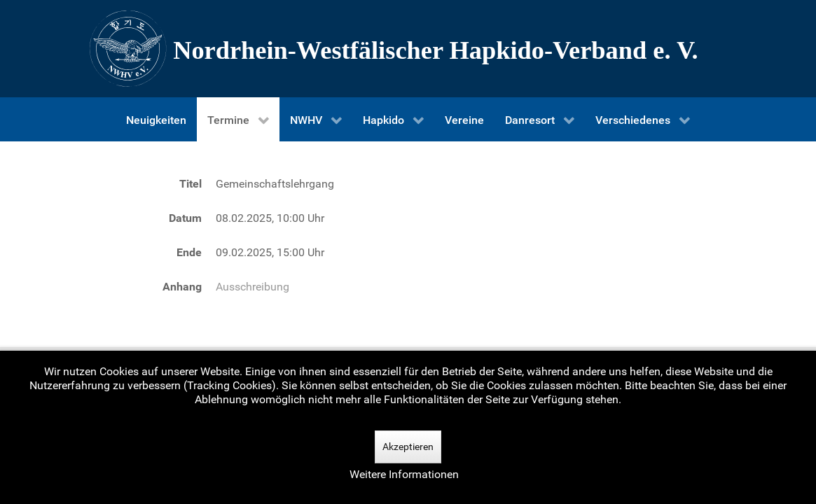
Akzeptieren (408, 447)
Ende (189, 252)
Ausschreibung (253, 287)
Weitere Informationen (404, 474)
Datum (185, 218)
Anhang (182, 287)
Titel (191, 184)
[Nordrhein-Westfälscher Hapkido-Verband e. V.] (408, 49)
